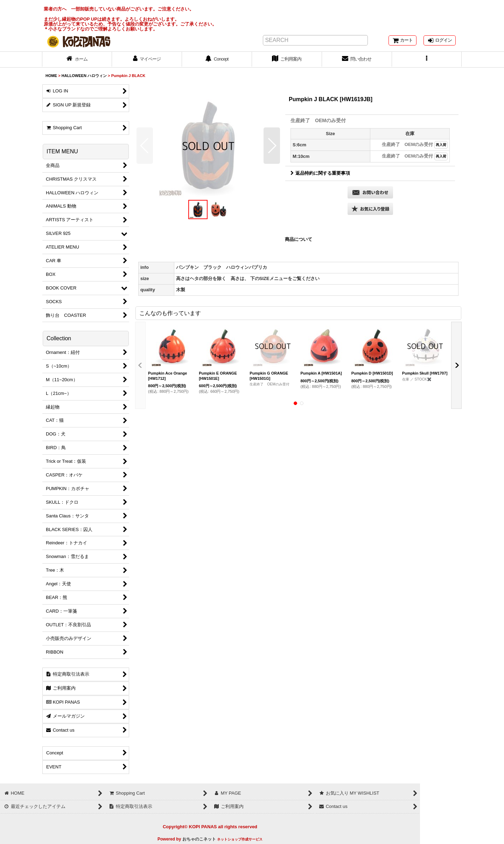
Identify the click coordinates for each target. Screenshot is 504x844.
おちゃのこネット (199, 839)
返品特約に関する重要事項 (320, 173)
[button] (427, 60)
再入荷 (441, 145)
